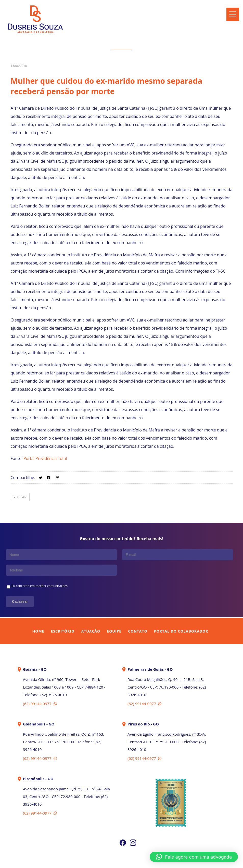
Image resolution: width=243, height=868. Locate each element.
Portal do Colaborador (181, 615)
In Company (133, 861)
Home (38, 615)
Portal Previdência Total (46, 458)
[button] (194, 857)
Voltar (20, 497)
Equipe (114, 615)
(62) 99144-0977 (40, 687)
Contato (138, 615)
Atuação (91, 615)
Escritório (63, 615)
